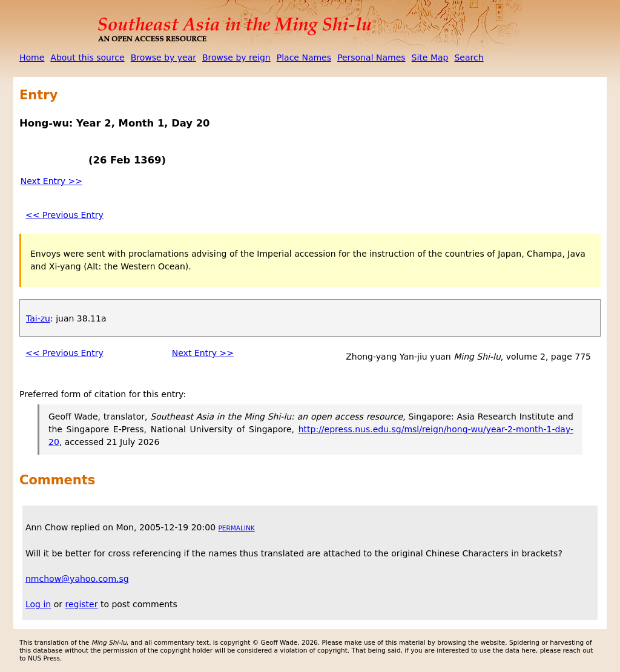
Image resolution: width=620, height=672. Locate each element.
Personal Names (371, 58)
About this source (87, 58)
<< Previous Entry (64, 215)
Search (469, 58)
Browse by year (163, 58)
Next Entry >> (51, 181)
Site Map (430, 58)
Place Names (304, 58)
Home (32, 58)
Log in (38, 604)
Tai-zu (38, 318)
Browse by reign (236, 58)
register (81, 604)
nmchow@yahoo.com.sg (77, 579)
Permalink (237, 528)
